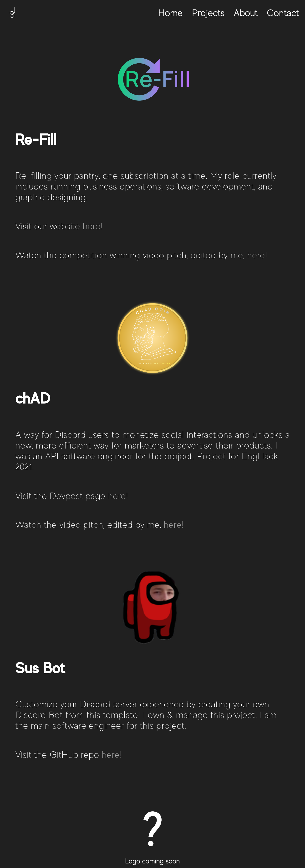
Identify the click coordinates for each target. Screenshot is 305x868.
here (92, 226)
